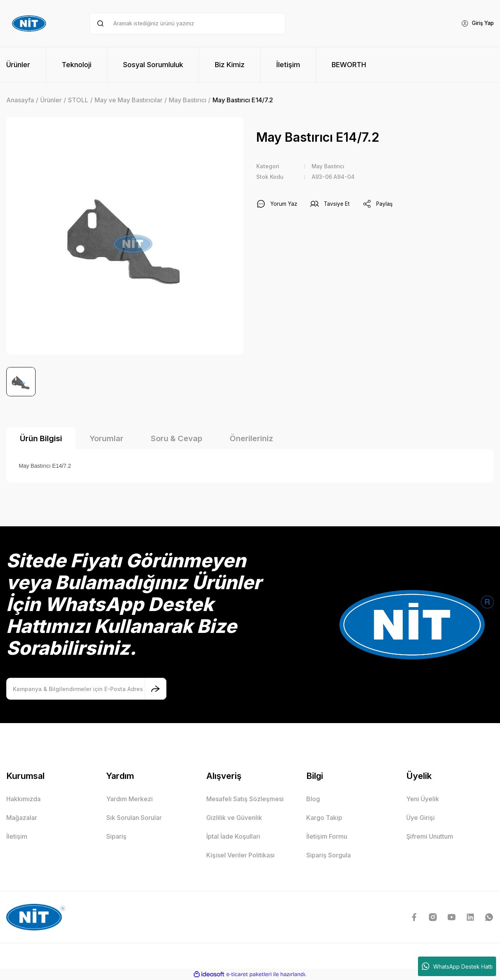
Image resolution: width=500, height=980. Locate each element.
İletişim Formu (327, 836)
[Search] (187, 23)
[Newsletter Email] (86, 689)
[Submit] (155, 689)
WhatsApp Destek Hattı (457, 966)
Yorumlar (106, 438)
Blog (313, 799)
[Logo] (30, 23)
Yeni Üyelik (423, 799)
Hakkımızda (23, 799)
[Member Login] (476, 23)
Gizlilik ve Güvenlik (234, 818)
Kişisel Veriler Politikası (240, 855)
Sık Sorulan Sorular (134, 818)
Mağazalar (22, 818)
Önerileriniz (251, 438)
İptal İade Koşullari (233, 836)
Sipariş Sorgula (329, 855)
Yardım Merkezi (129, 799)
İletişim (17, 836)
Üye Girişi (421, 818)
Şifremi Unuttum (430, 836)
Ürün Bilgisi (41, 438)
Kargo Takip (324, 818)
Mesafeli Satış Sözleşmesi (245, 799)
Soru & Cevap (177, 438)
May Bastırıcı (329, 166)
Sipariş (116, 836)
